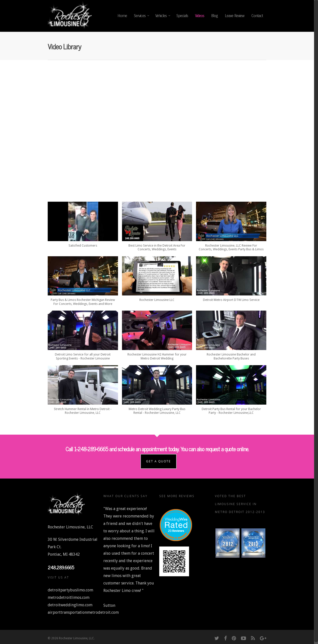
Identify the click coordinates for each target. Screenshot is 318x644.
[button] (83, 227)
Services (142, 16)
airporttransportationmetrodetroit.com (83, 610)
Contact (257, 16)
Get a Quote (159, 459)
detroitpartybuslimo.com (70, 588)
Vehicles (163, 16)
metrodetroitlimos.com (69, 596)
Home (122, 16)
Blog (215, 16)
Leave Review (235, 16)
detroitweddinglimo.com (70, 603)
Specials (182, 16)
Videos (200, 16)
